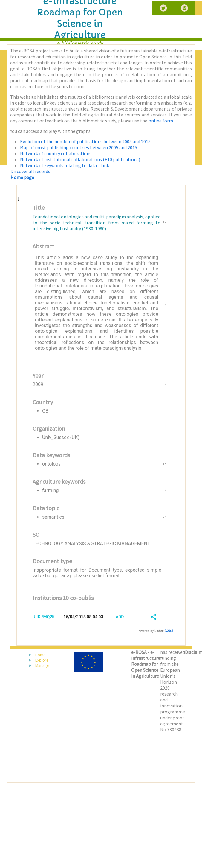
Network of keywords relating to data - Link (65, 165)
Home (40, 655)
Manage (42, 665)
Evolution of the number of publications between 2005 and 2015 (85, 141)
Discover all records (30, 171)
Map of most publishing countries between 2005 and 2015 (79, 147)
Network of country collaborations (56, 153)
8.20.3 (169, 631)
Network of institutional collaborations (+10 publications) (80, 159)
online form (161, 121)
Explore (42, 660)
